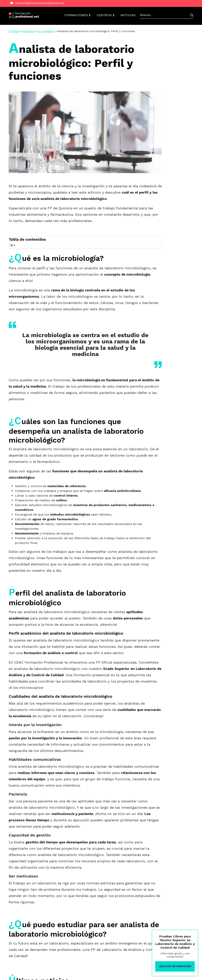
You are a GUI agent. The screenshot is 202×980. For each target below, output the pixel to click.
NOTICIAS (128, 15)
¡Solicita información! (175, 966)
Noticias (28, 31)
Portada (14, 31)
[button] (24, 15)
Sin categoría (46, 31)
